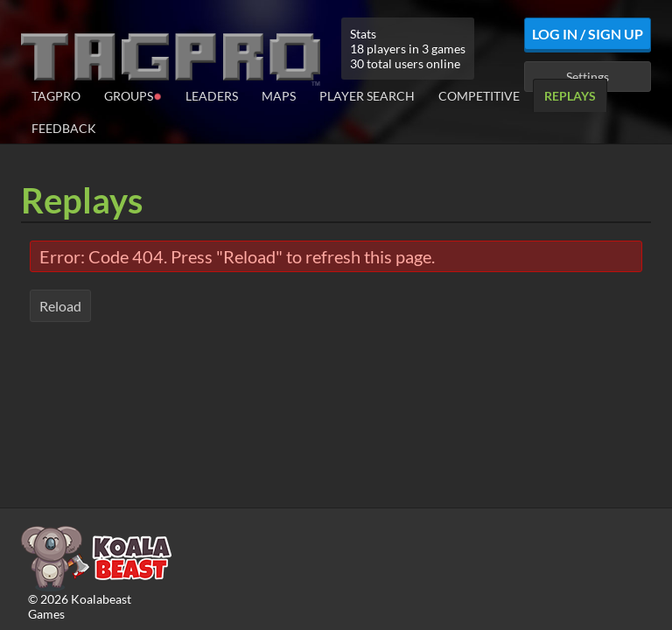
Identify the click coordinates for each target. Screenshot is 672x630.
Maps (279, 96)
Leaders (212, 96)
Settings (588, 77)
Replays (570, 96)
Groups (133, 95)
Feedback (64, 128)
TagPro (56, 96)
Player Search (367, 96)
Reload (60, 306)
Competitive (479, 96)
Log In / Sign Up (588, 34)
